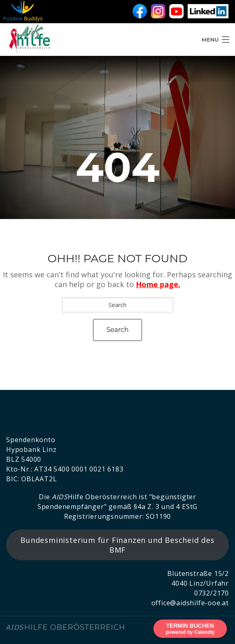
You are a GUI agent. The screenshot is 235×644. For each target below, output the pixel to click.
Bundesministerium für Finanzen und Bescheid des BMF (117, 545)
